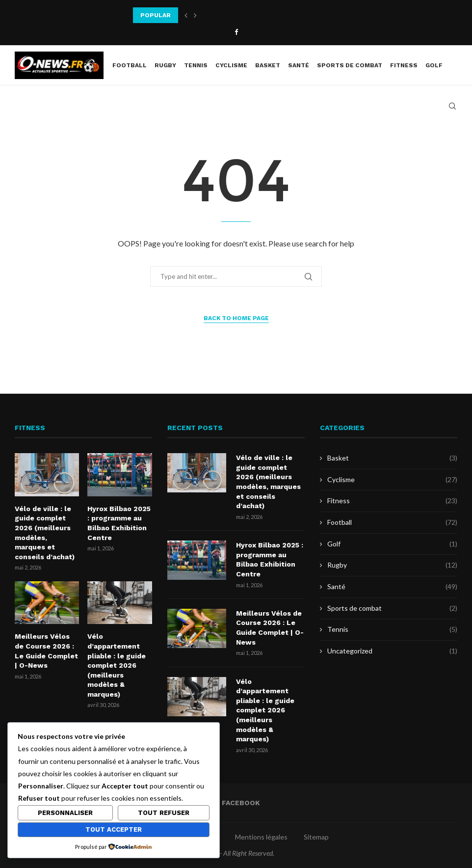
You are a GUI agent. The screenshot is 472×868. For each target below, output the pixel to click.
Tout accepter (114, 829)
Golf (434, 65)
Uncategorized (392, 651)
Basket (268, 65)
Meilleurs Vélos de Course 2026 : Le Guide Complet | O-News (46, 651)
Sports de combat (350, 65)
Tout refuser (164, 813)
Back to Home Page (236, 318)
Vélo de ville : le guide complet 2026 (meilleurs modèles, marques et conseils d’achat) (45, 533)
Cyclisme (231, 65)
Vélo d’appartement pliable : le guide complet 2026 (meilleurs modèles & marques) (117, 665)
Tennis (196, 65)
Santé (299, 65)
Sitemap (316, 837)
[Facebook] (236, 32)
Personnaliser (65, 813)
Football (130, 65)
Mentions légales (261, 837)
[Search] (452, 106)
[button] (186, 15)
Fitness (404, 65)
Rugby (165, 65)
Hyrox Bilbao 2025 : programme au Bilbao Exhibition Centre (119, 523)
